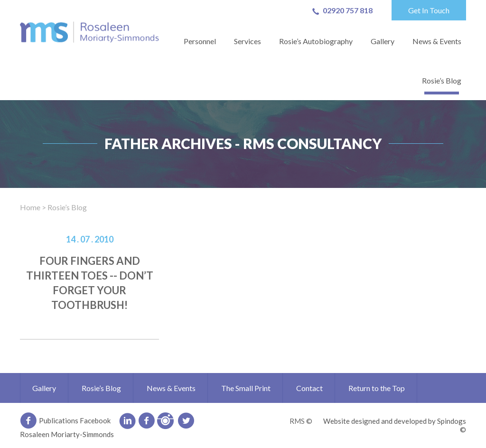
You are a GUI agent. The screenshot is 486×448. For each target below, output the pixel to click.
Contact (309, 388)
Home (30, 207)
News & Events (437, 41)
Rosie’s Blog (442, 80)
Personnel (200, 41)
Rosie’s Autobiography (316, 41)
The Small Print (246, 388)
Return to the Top (377, 388)
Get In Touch (429, 10)
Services (248, 41)
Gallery (383, 41)
